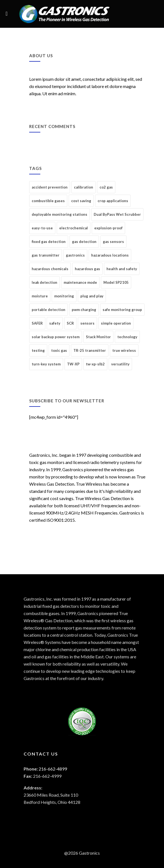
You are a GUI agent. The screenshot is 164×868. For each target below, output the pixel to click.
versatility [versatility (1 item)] (120, 364)
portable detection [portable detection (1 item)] (49, 310)
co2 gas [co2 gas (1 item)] (106, 187)
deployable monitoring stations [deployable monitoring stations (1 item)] (59, 214)
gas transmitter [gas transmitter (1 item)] (46, 255)
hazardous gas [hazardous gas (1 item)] (87, 269)
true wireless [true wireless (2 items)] (124, 350)
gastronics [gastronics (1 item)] (75, 255)
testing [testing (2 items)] (38, 350)
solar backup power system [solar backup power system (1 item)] (56, 337)
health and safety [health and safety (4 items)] (122, 269)
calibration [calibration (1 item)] (84, 187)
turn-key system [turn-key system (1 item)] (46, 364)
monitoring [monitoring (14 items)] (64, 296)
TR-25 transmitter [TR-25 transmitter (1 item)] (90, 350)
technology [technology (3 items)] (127, 337)
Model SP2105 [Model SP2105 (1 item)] (116, 282)
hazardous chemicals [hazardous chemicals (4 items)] (50, 269)
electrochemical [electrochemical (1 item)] (74, 228)
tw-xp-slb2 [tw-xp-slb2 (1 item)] (95, 364)
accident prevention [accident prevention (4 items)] (50, 187)
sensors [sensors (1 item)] (87, 323)
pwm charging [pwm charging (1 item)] (84, 310)
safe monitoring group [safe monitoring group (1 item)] (122, 310)
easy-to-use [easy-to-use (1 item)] (42, 228)
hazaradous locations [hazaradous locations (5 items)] (110, 255)
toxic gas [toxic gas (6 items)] (59, 350)
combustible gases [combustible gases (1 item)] (48, 201)
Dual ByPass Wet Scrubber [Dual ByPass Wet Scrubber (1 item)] (117, 214)
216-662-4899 (53, 769)
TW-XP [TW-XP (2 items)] (73, 364)
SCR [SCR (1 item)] (70, 323)
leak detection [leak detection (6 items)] (44, 282)
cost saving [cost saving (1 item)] (81, 201)
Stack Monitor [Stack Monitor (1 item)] (98, 337)
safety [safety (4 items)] (55, 323)
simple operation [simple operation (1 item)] (116, 323)
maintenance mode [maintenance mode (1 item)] (80, 282)
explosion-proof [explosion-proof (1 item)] (108, 228)
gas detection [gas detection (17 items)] (84, 242)
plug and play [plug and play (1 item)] (92, 296)
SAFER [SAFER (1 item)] (37, 323)
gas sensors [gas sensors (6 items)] (113, 242)
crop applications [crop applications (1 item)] (113, 201)
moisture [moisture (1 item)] (40, 296)
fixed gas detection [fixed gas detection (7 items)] (49, 242)
